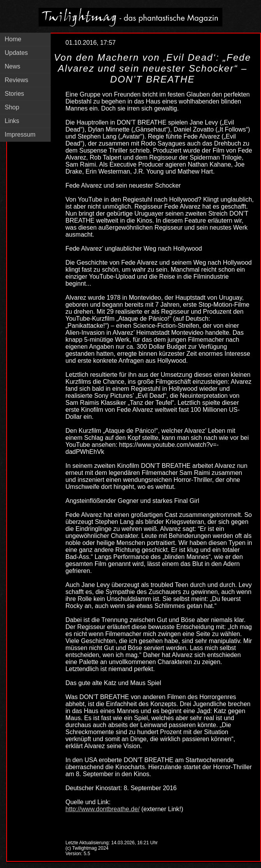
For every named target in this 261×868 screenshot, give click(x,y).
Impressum (20, 134)
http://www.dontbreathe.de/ (102, 809)
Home (13, 39)
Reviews (16, 80)
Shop (12, 107)
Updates (16, 53)
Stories (14, 94)
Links (12, 121)
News (12, 66)
